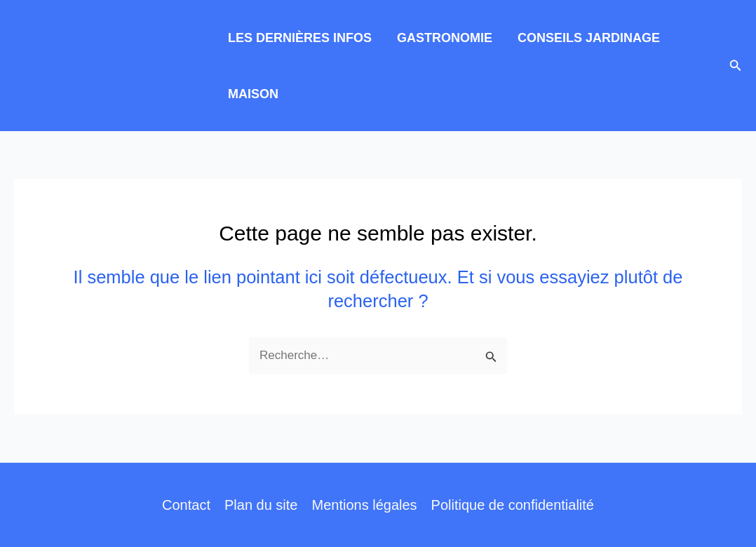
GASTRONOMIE (445, 38)
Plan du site (261, 505)
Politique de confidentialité (513, 505)
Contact (186, 505)
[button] (736, 66)
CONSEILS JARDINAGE (589, 38)
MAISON (253, 94)
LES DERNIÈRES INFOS (300, 38)
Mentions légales (364, 505)
